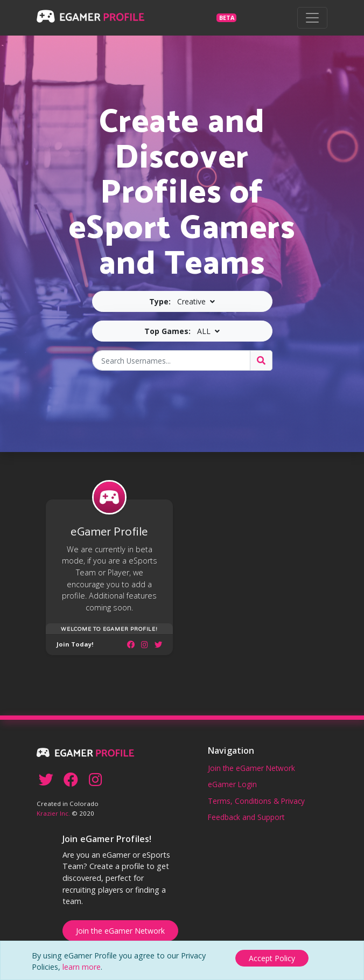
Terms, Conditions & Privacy (256, 801)
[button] (182, 301)
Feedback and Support (246, 817)
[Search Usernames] (171, 360)
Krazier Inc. (53, 813)
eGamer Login (232, 784)
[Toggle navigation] (312, 18)
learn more (82, 967)
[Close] (272, 956)
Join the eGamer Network (251, 768)
